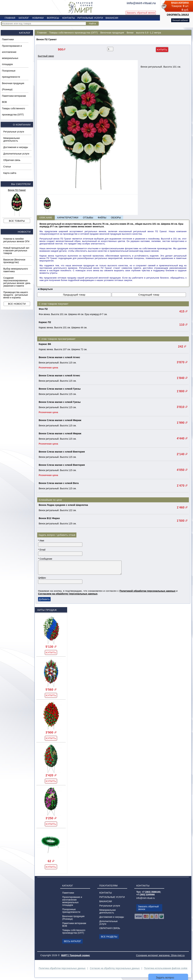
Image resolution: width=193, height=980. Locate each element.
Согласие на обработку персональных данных (115, 968)
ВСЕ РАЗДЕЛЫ (109, 937)
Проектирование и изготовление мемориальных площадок (12, 55)
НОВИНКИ (38, 18)
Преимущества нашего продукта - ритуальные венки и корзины (16, 295)
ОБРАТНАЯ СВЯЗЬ (110, 928)
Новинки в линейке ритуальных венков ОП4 (16, 240)
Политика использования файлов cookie (166, 968)
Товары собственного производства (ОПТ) (13, 112)
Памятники (8, 39)
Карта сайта (10, 173)
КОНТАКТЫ (69, 18)
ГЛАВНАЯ (10, 18)
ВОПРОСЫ (53, 18)
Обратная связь (12, 160)
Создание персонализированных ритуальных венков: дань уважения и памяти (17, 282)
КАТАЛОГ (24, 18)
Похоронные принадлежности (11, 74)
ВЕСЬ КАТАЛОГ (72, 941)
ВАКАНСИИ (112, 18)
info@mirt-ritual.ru (145, 898)
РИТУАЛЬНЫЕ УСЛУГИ (90, 18)
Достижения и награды (16, 147)
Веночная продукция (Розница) (13, 86)
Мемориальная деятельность (11, 139)
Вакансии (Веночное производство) (14, 261)
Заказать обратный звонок (141, 13)
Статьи (7, 167)
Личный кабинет (180, 20)
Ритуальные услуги (14, 132)
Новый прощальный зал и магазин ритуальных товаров (16, 251)
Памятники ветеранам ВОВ (14, 99)
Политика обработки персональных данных (62, 968)
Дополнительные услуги (16, 154)
